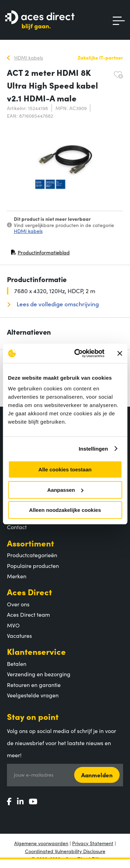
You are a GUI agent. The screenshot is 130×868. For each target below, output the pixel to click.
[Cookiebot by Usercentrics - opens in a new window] (77, 353)
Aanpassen (65, 490)
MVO (13, 625)
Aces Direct (29, 592)
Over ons (18, 604)
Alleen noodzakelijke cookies (65, 510)
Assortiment (31, 543)
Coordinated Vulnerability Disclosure (65, 851)
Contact (17, 527)
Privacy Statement (93, 843)
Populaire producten (33, 566)
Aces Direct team (28, 614)
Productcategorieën (32, 555)
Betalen (17, 663)
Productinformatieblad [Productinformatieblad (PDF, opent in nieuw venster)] (40, 254)
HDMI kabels (28, 231)
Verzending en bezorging (39, 674)
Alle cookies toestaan (65, 469)
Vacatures (19, 635)
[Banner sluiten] (120, 353)
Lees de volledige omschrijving (57, 304)
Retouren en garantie (34, 685)
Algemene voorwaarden (41, 843)
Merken (17, 576)
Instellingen (93, 449)
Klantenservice (36, 651)
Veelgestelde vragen (33, 695)
